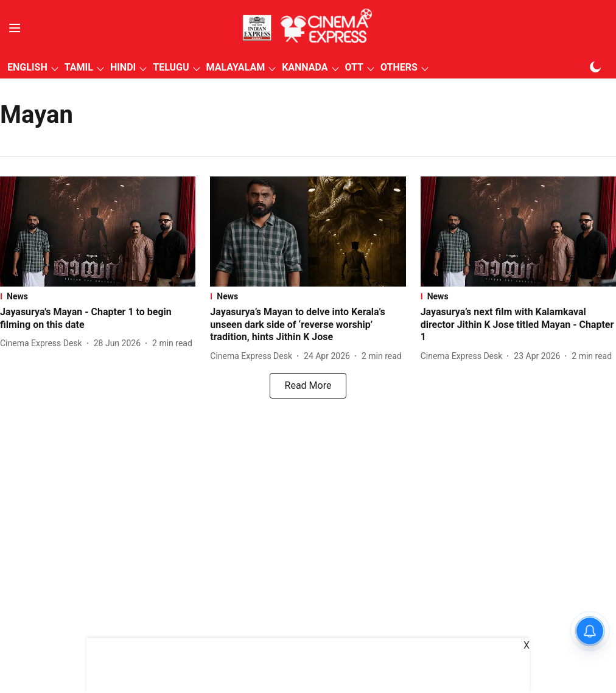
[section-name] (98, 296)
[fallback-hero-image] (98, 232)
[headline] (98, 319)
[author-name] (44, 343)
